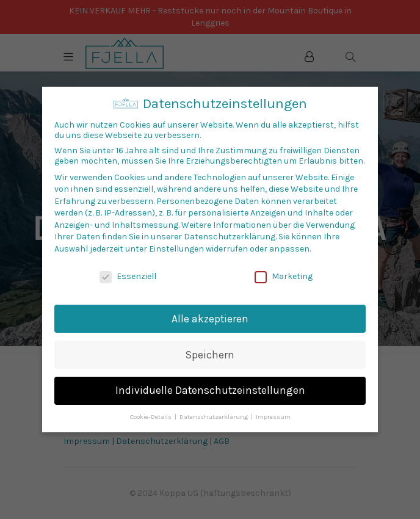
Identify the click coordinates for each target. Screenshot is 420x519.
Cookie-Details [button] (152, 417)
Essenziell (128, 276)
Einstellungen (176, 249)
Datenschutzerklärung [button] (215, 417)
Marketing (284, 276)
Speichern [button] (210, 355)
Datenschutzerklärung (230, 237)
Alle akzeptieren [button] (210, 319)
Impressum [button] (273, 417)
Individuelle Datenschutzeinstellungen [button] (210, 390)
